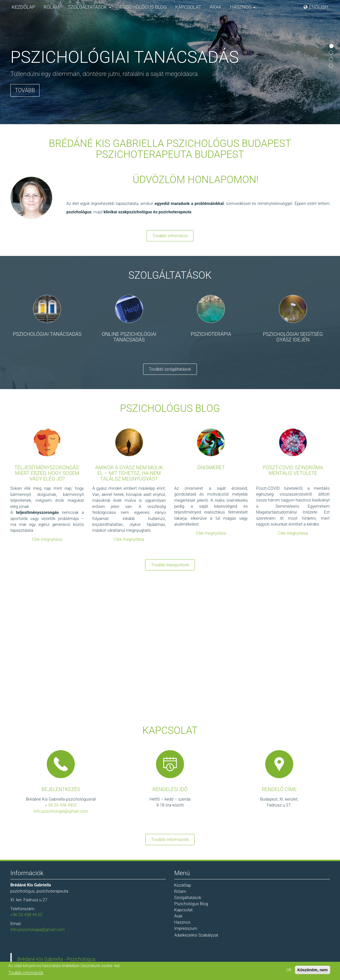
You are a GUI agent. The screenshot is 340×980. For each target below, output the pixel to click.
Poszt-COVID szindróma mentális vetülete (293, 470)
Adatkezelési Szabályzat (196, 935)
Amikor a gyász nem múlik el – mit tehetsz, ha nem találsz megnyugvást (129, 473)
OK (289, 970)
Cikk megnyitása (47, 539)
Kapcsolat (188, 7)
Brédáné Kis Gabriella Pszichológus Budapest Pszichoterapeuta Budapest (170, 149)
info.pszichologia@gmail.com (61, 811)
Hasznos (243, 7)
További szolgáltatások (170, 369)
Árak (216, 7)
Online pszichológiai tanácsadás (129, 337)
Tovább (25, 90)
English (319, 7)
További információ (170, 236)
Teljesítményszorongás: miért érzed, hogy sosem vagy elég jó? (47, 473)
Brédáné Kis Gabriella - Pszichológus (56, 959)
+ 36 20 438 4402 (61, 805)
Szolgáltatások (89, 7)
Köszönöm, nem (313, 970)
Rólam (51, 7)
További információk (170, 840)
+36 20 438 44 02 (26, 915)
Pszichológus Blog (143, 7)
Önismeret (211, 467)
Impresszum (186, 928)
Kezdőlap (23, 7)
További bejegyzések (170, 565)
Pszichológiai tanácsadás (47, 334)
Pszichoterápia (211, 334)
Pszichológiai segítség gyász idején (293, 337)
